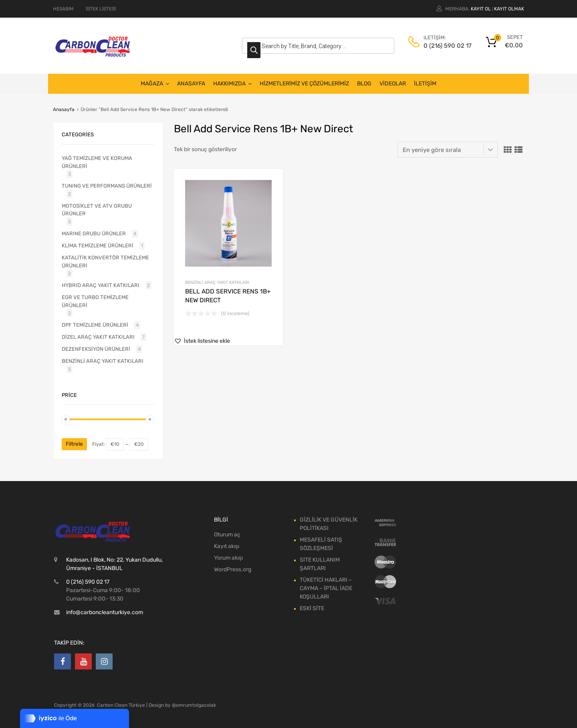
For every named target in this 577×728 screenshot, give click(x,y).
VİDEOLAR (393, 84)
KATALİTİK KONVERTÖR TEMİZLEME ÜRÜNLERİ (105, 262)
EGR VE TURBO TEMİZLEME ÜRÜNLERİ (95, 301)
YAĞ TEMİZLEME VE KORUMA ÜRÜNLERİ (97, 162)
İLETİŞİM (425, 84)
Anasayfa (64, 109)
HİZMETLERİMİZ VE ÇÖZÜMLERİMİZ (304, 84)
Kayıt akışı (227, 546)
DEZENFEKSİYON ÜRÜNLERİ (96, 349)
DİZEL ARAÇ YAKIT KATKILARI (98, 337)
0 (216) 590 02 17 (443, 46)
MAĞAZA (155, 84)
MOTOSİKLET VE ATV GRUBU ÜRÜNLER (97, 210)
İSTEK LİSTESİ (101, 9)
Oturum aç (227, 535)
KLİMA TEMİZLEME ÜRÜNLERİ (98, 246)
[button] (202, 341)
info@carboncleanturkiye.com (105, 612)
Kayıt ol (481, 9)
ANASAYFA (191, 84)
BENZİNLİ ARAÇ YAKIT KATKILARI (217, 282)
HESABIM (63, 9)
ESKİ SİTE (312, 608)
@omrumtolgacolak (194, 705)
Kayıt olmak (509, 9)
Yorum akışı (228, 558)
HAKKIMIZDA (232, 84)
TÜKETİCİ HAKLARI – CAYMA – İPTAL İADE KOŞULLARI (326, 588)
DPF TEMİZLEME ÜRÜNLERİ (95, 325)
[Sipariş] (448, 150)
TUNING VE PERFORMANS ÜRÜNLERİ (107, 186)
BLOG (364, 84)
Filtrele (74, 444)
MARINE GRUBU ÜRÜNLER (94, 234)
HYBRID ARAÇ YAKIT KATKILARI (101, 285)
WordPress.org (233, 569)
